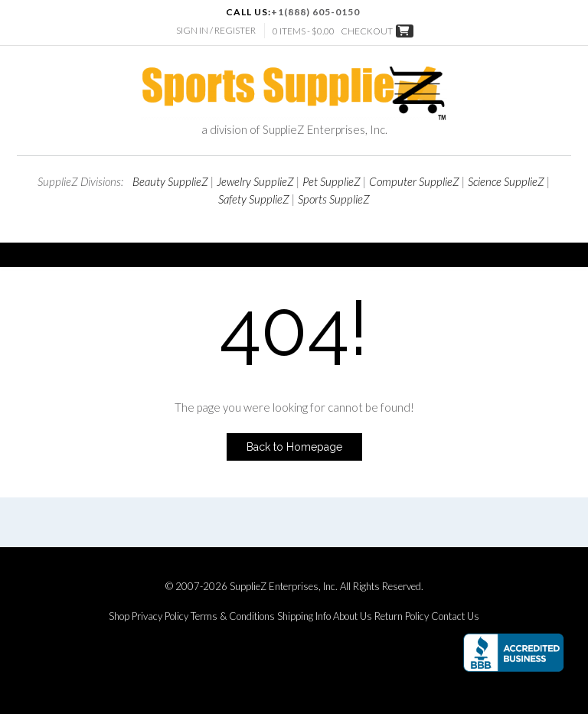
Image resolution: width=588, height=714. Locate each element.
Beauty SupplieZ (170, 181)
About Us (353, 616)
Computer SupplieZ (414, 181)
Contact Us (455, 616)
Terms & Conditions (233, 616)
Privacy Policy (160, 616)
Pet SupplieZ (332, 181)
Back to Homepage (294, 447)
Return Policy (402, 616)
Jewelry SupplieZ (255, 181)
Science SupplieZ (506, 181)
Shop (119, 616)
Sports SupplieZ (334, 199)
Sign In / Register (216, 30)
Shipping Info (304, 616)
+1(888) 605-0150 (315, 12)
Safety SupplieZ (254, 199)
